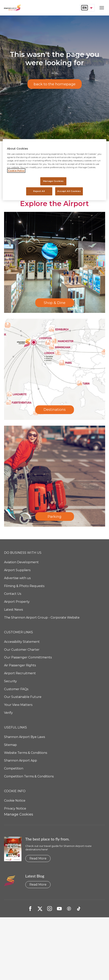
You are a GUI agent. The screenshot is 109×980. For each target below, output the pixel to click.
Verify (8, 713)
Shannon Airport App (21, 760)
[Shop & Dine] (55, 262)
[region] (54, 170)
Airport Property (17, 602)
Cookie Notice (15, 801)
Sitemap (10, 745)
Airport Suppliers (17, 570)
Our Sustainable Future (23, 697)
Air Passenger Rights (20, 665)
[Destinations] (55, 369)
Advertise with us (17, 578)
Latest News (13, 610)
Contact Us (13, 594)
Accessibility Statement (22, 642)
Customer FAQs (16, 689)
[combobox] (87, 8)
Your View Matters (18, 705)
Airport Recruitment (20, 673)
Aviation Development (21, 562)
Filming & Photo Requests (24, 586)
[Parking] (55, 476)
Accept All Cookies (69, 191)
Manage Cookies (19, 814)
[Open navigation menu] (101, 8)
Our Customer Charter (22, 650)
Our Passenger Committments (28, 657)
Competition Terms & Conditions (29, 776)
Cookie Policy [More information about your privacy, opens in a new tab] (16, 171)
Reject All (39, 191)
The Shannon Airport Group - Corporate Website (42, 618)
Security (10, 681)
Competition (14, 768)
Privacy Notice (15, 808)
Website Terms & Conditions (26, 753)
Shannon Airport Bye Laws (24, 737)
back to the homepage (55, 84)
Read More (38, 858)
